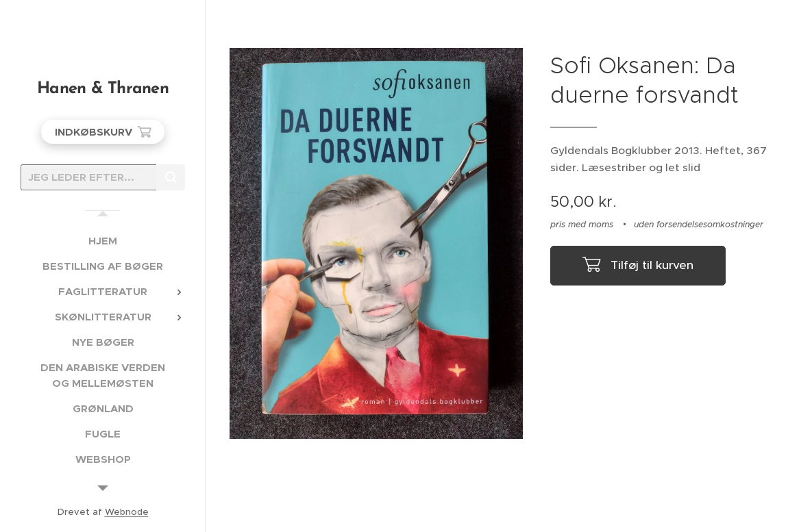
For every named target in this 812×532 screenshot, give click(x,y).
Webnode (127, 512)
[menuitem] (103, 241)
